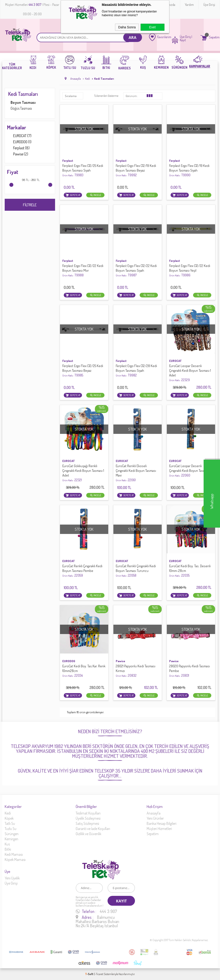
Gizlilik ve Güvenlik (88, 834)
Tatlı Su (10, 823)
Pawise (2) (18, 154)
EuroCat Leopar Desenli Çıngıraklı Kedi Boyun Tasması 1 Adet (190, 373)
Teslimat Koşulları (88, 813)
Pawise (120, 661)
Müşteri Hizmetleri (159, 829)
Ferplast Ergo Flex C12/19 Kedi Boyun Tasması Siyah (189, 170)
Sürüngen (12, 834)
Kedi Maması (14, 854)
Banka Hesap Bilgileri (162, 823)
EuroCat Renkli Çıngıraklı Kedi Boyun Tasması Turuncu (136, 571)
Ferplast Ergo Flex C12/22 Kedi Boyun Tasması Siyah (136, 270)
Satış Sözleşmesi (87, 823)
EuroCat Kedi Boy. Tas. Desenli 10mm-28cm (190, 571)
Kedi (8, 813)
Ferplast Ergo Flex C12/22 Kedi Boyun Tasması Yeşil (190, 270)
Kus (7, 844)
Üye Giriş (185, 37)
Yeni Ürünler (155, 818)
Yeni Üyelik (12, 878)
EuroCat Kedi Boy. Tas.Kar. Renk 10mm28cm (84, 671)
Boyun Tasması (23, 102)
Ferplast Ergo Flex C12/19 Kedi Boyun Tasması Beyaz (136, 170)
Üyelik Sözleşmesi (88, 818)
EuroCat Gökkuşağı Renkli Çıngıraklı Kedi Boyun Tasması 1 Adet (83, 473)
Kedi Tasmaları (23, 94)
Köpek (9, 818)
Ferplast (68, 161)
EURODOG (69, 661)
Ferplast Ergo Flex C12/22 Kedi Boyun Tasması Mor (83, 270)
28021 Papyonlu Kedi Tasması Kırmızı (136, 671)
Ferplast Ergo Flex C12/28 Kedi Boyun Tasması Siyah (136, 370)
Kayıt (183, 40)
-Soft (89, 974)
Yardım (189, 5)
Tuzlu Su (11, 829)
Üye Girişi (209, 5)
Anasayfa (154, 813)
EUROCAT (175, 361)
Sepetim (153, 834)
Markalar (17, 127)
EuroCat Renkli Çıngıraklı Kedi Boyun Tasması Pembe (82, 571)
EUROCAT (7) (19, 136)
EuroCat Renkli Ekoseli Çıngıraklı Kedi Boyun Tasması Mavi (136, 473)
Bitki (8, 849)
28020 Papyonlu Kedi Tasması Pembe (190, 671)
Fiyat (13, 172)
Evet (152, 27)
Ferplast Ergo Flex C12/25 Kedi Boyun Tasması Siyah (83, 170)
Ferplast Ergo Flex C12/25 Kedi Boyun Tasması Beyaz (83, 370)
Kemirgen (11, 839)
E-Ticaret (99, 974)
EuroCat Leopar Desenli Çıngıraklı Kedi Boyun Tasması (189, 471)
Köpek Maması (15, 860)
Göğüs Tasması (21, 108)
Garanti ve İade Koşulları (93, 829)
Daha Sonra (127, 27)
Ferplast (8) (18, 148)
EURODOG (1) (19, 142)
